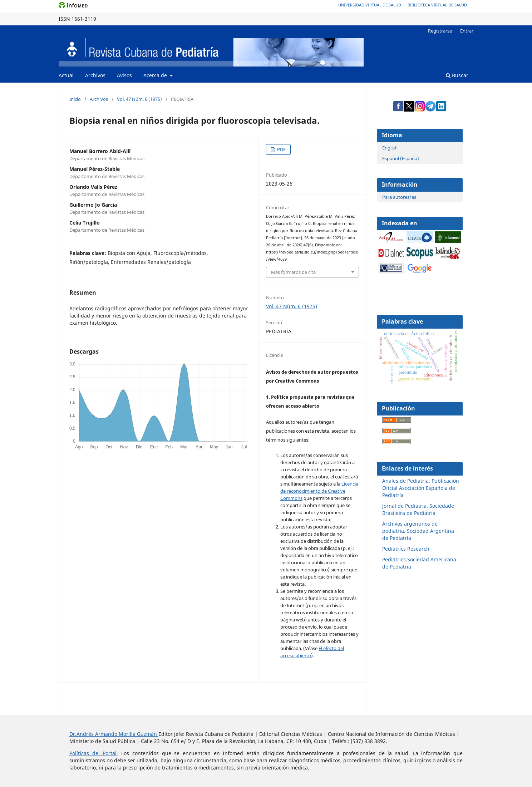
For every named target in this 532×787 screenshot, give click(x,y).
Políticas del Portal (93, 753)
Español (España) (401, 158)
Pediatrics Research (406, 549)
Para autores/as (399, 197)
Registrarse (440, 31)
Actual (66, 75)
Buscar (457, 75)
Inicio (75, 99)
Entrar (467, 31)
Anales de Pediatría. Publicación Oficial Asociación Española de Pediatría (421, 488)
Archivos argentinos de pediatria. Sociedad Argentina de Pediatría (418, 531)
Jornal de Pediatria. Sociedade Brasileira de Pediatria (418, 509)
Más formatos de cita (293, 272)
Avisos (124, 75)
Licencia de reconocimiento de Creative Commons (319, 491)
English (390, 148)
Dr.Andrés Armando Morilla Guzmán (114, 734)
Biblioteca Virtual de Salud (437, 5)
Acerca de (156, 75)
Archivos (95, 75)
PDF (281, 149)
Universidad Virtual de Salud (370, 5)
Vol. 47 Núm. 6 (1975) (139, 99)
